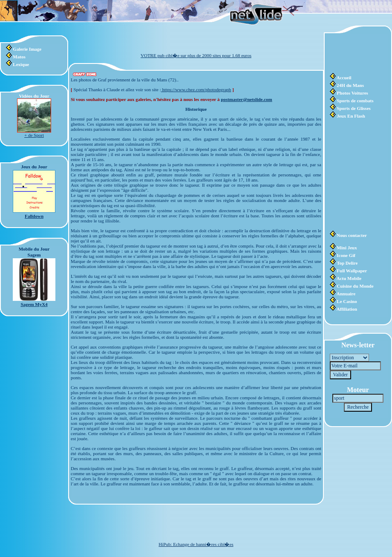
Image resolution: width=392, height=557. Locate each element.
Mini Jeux (347, 248)
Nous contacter (352, 235)
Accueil (344, 78)
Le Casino (347, 301)
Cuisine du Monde (355, 286)
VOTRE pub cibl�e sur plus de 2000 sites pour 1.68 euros (196, 55)
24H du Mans (350, 85)
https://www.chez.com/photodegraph (196, 89)
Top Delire (347, 263)
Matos (19, 57)
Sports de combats (355, 101)
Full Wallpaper (352, 271)
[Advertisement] (355, 53)
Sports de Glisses (353, 108)
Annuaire (346, 294)
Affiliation (347, 309)
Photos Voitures (352, 93)
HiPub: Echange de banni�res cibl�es (196, 544)
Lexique (21, 64)
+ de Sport (34, 135)
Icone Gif (346, 255)
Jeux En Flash (351, 116)
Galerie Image (27, 49)
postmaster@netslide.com (246, 99)
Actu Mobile (349, 278)
